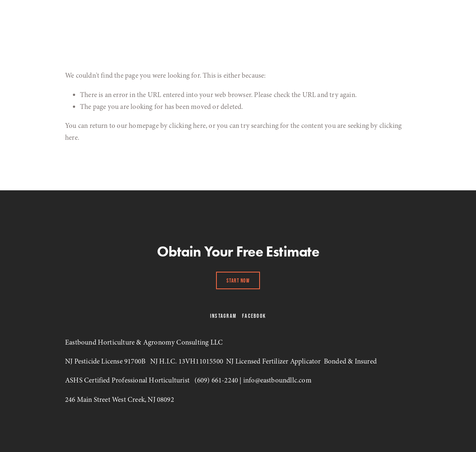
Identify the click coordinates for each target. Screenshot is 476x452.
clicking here (187, 126)
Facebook (254, 316)
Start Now (238, 280)
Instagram (223, 316)
